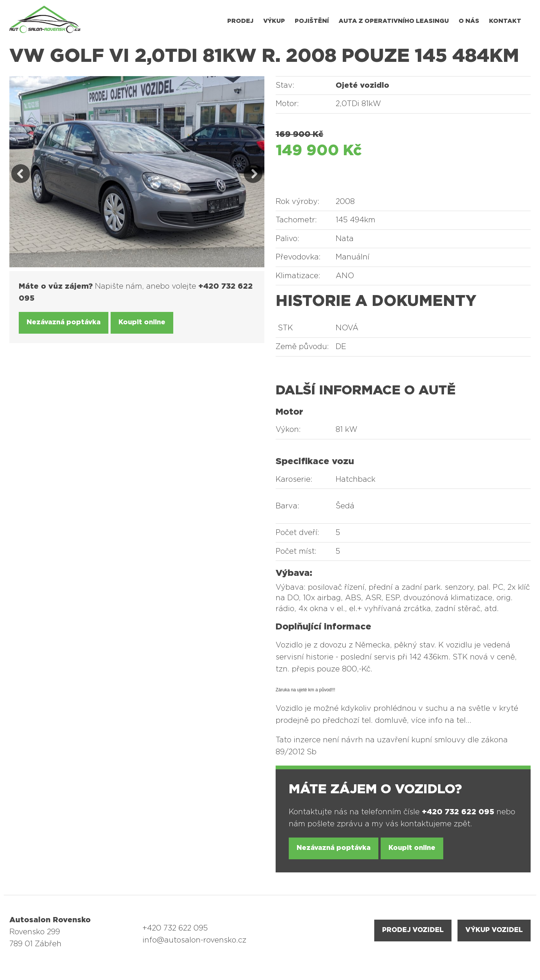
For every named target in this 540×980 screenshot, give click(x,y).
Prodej (240, 21)
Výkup (274, 21)
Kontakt (505, 21)
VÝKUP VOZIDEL (494, 930)
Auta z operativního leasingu (394, 21)
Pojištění (312, 21)
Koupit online (142, 322)
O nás (469, 21)
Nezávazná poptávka (64, 322)
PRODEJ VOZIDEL (413, 930)
